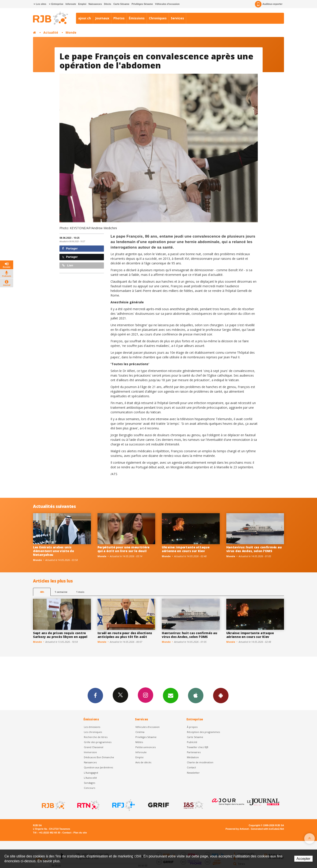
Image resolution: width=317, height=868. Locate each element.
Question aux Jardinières (98, 767)
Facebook (95, 695)
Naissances (95, 4)
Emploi (82, 4)
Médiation (193, 757)
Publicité (192, 742)
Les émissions (92, 727)
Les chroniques (93, 732)
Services (177, 18)
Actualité (51, 32)
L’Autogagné (91, 773)
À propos (192, 727)
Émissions (137, 18)
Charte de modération (200, 762)
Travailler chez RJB (198, 747)
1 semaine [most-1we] (61, 592)
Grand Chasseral (94, 747)
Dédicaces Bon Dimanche (99, 757)
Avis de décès (143, 762)
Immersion (90, 752)
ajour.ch (85, 18)
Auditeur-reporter (269, 4)
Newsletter (193, 773)
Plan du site (80, 833)
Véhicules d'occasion (167, 4)
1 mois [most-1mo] (80, 592)
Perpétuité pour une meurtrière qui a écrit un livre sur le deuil (124, 549)
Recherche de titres (96, 737)
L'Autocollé (90, 778)
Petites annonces (146, 747)
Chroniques (158, 18)
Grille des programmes (98, 742)
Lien (68, 265)
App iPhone (196, 695)
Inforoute (71, 4)
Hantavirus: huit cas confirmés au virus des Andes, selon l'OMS (254, 549)
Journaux (102, 18)
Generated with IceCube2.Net (267, 829)
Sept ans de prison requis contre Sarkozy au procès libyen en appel (60, 635)
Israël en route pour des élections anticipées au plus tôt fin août (125, 635)
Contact (191, 767)
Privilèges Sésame (142, 4)
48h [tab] (42, 592)
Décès (108, 4)
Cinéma (140, 732)
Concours (89, 788)
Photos (119, 18)
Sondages (89, 783)
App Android (221, 695)
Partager (70, 248)
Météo (139, 742)
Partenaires (194, 752)
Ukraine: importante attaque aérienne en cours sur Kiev (186, 549)
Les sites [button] (40, 4)
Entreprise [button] (56, 4)
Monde (71, 32)
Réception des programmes (203, 732)
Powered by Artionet (237, 829)
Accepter (303, 859)
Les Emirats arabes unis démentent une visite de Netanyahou (53, 551)
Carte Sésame (121, 4)
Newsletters (171, 695)
